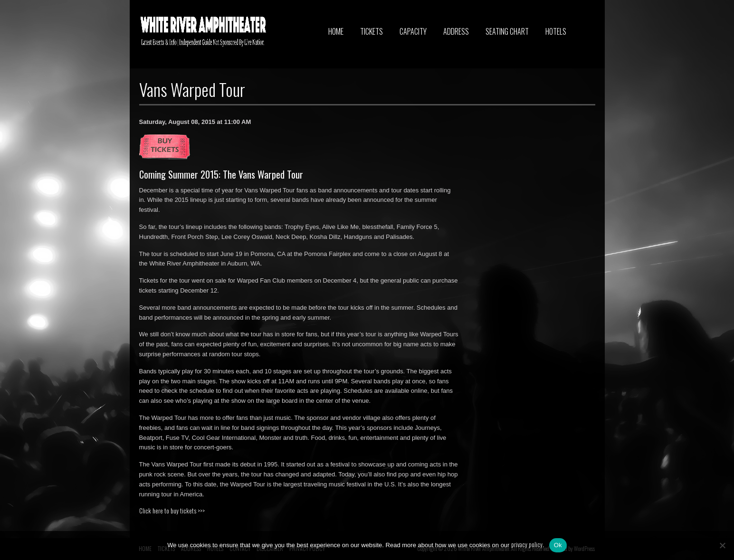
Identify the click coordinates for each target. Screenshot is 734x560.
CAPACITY (413, 31)
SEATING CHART (507, 31)
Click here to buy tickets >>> (172, 511)
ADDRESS (456, 31)
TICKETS (372, 31)
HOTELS (556, 31)
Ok (558, 545)
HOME (336, 31)
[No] (722, 545)
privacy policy (527, 544)
